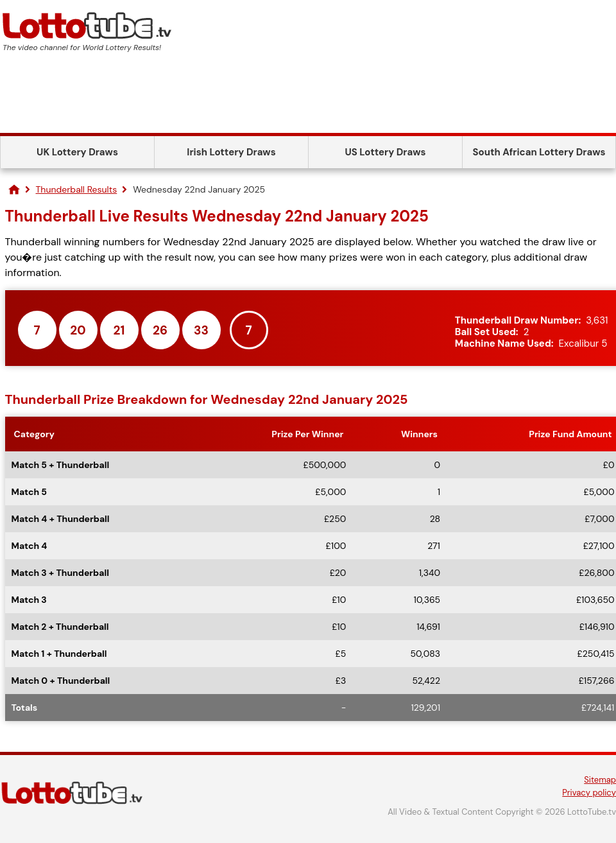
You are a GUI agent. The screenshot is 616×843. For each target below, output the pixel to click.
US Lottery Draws (385, 152)
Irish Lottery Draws (231, 152)
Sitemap (600, 780)
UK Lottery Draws (77, 152)
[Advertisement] (308, 98)
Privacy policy (589, 793)
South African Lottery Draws (539, 152)
